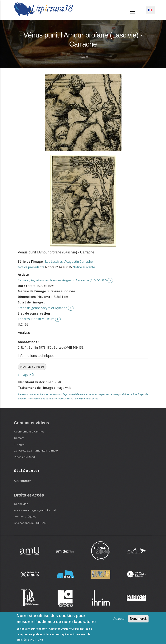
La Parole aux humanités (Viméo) (36, 451)
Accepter (120, 619)
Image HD (26, 375)
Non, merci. (138, 619)
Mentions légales (25, 517)
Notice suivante (84, 267)
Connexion (21, 504)
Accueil (84, 57)
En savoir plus (33, 639)
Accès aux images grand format (35, 510)
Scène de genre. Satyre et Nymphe (43, 308)
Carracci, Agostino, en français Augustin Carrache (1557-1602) (62, 280)
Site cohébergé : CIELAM (30, 523)
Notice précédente (31, 267)
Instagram (21, 444)
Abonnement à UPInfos (29, 432)
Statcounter (23, 481)
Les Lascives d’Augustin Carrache (69, 262)
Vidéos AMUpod (24, 457)
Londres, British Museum (36, 319)
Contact (19, 438)
